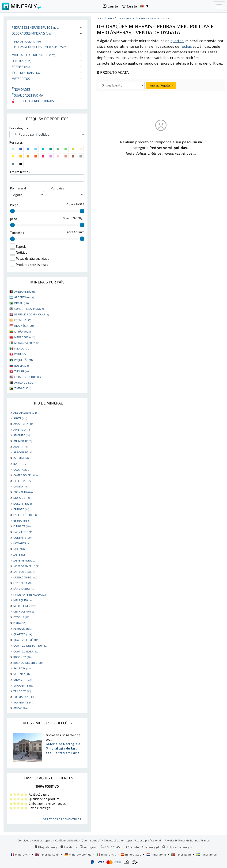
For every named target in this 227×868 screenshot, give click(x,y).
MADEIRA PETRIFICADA (30, 594)
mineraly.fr (21, 854)
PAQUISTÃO (23, 360)
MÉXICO (22, 348)
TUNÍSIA (21, 371)
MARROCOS (25, 337)
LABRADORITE (25, 577)
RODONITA (22, 657)
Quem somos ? (91, 840)
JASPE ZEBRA (24, 572)
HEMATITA (22, 543)
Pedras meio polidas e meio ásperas (41, 47)
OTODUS (21, 617)
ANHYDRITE (23, 441)
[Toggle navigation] (219, 6)
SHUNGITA (22, 679)
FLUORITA (22, 526)
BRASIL (21, 303)
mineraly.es (131, 854)
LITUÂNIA (23, 331)
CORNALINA (23, 492)
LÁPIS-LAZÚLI (24, 589)
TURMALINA (24, 697)
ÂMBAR (20, 708)
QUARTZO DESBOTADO (30, 645)
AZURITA (21, 458)
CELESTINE (23, 481)
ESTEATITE (22, 520)
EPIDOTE (21, 509)
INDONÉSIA (24, 326)
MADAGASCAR (27, 343)
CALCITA (21, 469)
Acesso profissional (148, 840)
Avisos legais (43, 840)
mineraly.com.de (78, 854)
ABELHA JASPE (25, 412)
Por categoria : (19, 128)
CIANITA (20, 486)
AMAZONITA (23, 424)
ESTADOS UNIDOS (28, 377)
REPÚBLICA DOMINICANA (32, 314)
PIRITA (20, 623)
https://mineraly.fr (180, 847)
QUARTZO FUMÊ (26, 640)
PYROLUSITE (23, 628)
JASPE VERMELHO (27, 566)
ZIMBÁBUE (23, 388)
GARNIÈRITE (23, 532)
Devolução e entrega (118, 840)
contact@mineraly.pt (145, 847)
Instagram (89, 847)
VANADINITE (23, 702)
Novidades (21, 89)
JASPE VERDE (24, 560)
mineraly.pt (182, 854)
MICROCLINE (24, 606)
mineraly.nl (157, 854)
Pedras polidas (27, 41)
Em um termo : (20, 172)
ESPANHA (23, 320)
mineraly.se (206, 854)
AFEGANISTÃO (25, 291)
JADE (19, 549)
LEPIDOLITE (23, 583)
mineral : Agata (161, 85)
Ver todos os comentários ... (64, 819)
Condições (24, 840)
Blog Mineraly (46, 847)
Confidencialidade (67, 840)
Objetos (22, 61)
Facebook (69, 847)
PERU (20, 354)
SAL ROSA (22, 668)
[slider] (12, 211)
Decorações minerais (32, 33)
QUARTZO (23, 634)
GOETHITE (22, 538)
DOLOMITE (23, 503)
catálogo (107, 18)
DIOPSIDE (21, 498)
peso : (14, 219)
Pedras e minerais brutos (35, 27)
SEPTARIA (21, 674)
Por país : (57, 188)
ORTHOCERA (24, 611)
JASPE (20, 554)
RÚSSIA (21, 365)
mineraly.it (106, 854)
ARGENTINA (24, 297)
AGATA (20, 418)
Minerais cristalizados (33, 55)
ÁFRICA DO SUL (25, 382)
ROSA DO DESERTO (28, 663)
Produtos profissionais (33, 101)
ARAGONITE (23, 452)
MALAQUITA (23, 600)
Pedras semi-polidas (154, 18)
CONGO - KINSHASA (29, 309)
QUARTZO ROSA (26, 651)
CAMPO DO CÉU (25, 475)
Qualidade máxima (27, 95)
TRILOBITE (22, 691)
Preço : (15, 205)
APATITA (20, 447)
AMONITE (22, 435)
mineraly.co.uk (48, 854)
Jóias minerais (26, 73)
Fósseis (21, 67)
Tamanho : (17, 233)
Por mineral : (19, 188)
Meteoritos (24, 79)
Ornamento (126, 18)
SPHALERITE (23, 685)
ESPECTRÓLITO (25, 515)
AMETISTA (22, 429)
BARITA (20, 463)
